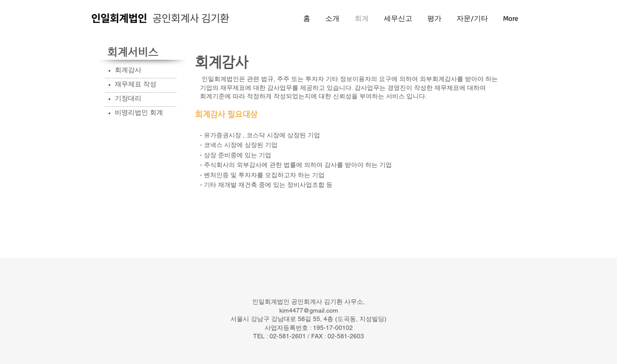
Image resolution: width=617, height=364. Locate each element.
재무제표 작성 (136, 84)
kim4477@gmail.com (309, 310)
